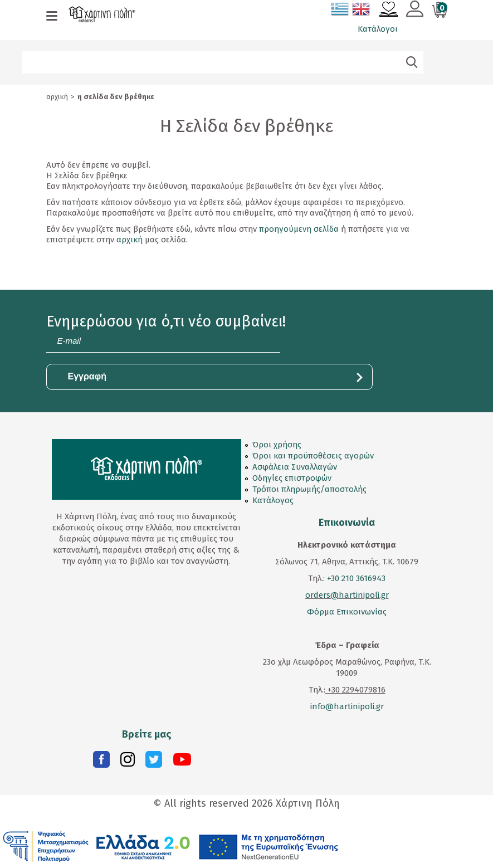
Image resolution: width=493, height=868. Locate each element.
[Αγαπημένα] (389, 11)
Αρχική (57, 97)
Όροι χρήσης (277, 445)
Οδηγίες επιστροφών (292, 478)
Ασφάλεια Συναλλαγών (295, 467)
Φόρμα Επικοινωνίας (347, 612)
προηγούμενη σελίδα (299, 229)
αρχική (130, 240)
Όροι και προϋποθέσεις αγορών (313, 456)
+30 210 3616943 (356, 578)
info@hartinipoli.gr (347, 706)
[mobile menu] (52, 17)
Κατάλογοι (378, 29)
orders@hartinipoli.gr (347, 595)
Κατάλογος (273, 500)
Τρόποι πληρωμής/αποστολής (309, 489)
